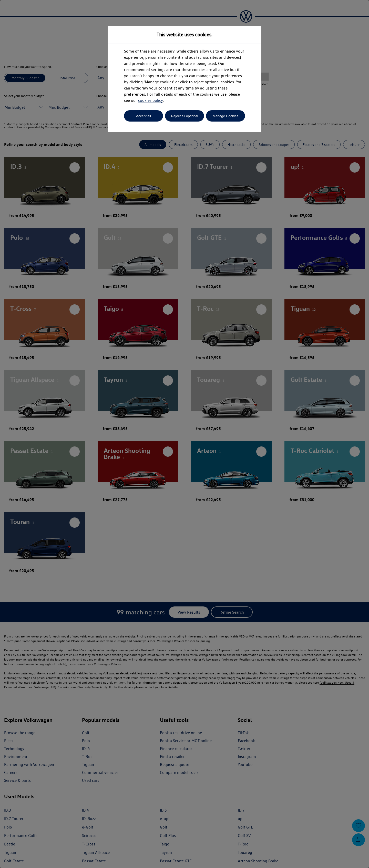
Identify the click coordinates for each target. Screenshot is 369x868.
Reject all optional (184, 116)
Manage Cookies (225, 116)
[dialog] (184, 434)
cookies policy (150, 100)
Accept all (143, 116)
